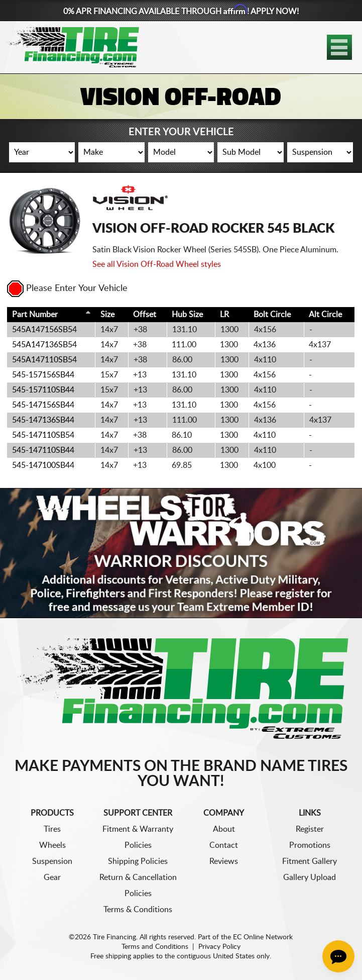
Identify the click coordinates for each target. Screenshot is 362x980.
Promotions (310, 845)
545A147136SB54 (44, 345)
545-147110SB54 (43, 435)
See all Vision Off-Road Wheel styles (157, 264)
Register (310, 829)
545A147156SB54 (44, 330)
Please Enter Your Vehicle (67, 288)
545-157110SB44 (43, 390)
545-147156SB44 (43, 405)
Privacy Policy (219, 947)
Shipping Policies (138, 861)
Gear (52, 877)
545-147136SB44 (43, 420)
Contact (224, 845)
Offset (145, 315)
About (224, 829)
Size (107, 315)
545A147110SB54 (44, 360)
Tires (52, 829)
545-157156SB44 (43, 375)
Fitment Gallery (310, 861)
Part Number (35, 315)
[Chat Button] (338, 956)
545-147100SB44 (43, 465)
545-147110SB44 (43, 450)
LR (224, 315)
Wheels (52, 845)
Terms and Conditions (155, 947)
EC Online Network (263, 937)
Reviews (224, 861)
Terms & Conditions (138, 910)
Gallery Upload (310, 877)
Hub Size (187, 315)
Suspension (52, 861)
